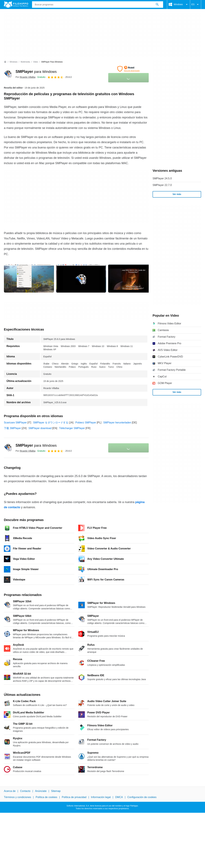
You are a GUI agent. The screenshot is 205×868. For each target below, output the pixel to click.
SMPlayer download (40, 428)
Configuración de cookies (142, 797)
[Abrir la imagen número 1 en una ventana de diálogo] (81, 279)
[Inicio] (5, 62)
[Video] (36, 62)
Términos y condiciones (17, 797)
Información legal (101, 797)
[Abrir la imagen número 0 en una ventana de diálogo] (29, 279)
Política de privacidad (74, 797)
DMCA (119, 797)
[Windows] (14, 62)
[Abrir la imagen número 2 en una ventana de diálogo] (133, 279)
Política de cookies (46, 797)
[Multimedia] (25, 62)
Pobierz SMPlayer (86, 423)
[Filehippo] (16, 5)
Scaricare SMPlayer (15, 423)
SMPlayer (36, 71)
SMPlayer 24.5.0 (162, 178)
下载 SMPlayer (12, 428)
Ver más (177, 194)
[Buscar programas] (157, 5)
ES (196, 5)
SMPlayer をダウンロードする (51, 423)
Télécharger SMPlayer (72, 428)
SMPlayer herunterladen (117, 423)
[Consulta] (98, 5)
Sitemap (56, 791)
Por (25, 77)
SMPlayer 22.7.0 (162, 185)
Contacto (25, 791)
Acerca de (10, 791)
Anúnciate (41, 791)
